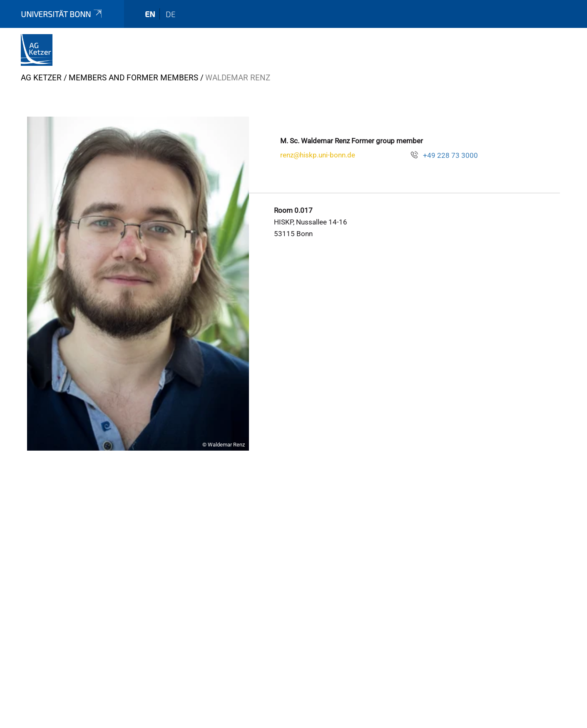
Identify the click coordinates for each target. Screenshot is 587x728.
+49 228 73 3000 (450, 155)
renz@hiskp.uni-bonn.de (318, 155)
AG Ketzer (41, 78)
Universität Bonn (62, 14)
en (150, 14)
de (171, 14)
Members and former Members (133, 78)
